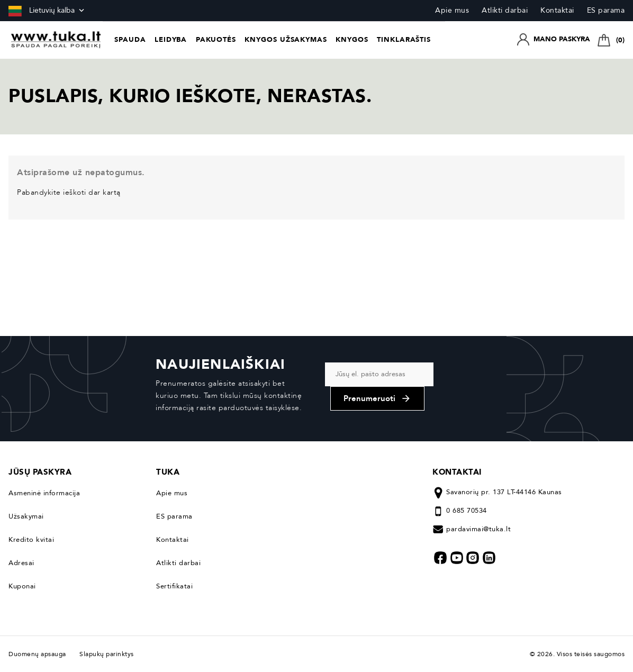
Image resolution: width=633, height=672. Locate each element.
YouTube (457, 558)
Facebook (440, 558)
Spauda (130, 40)
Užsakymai (26, 516)
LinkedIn (489, 558)
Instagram (473, 558)
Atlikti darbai (505, 10)
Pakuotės (216, 40)
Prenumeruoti (377, 398)
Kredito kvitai (31, 540)
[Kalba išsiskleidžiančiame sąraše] (47, 11)
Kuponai (22, 586)
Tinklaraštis (404, 40)
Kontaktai (557, 10)
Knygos (352, 40)
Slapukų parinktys (107, 654)
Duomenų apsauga (40, 654)
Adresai (21, 563)
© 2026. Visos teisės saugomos (577, 654)
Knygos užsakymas (286, 40)
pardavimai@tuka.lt (478, 529)
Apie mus (452, 10)
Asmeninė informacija (44, 493)
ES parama (606, 10)
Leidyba (171, 40)
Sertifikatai (174, 586)
